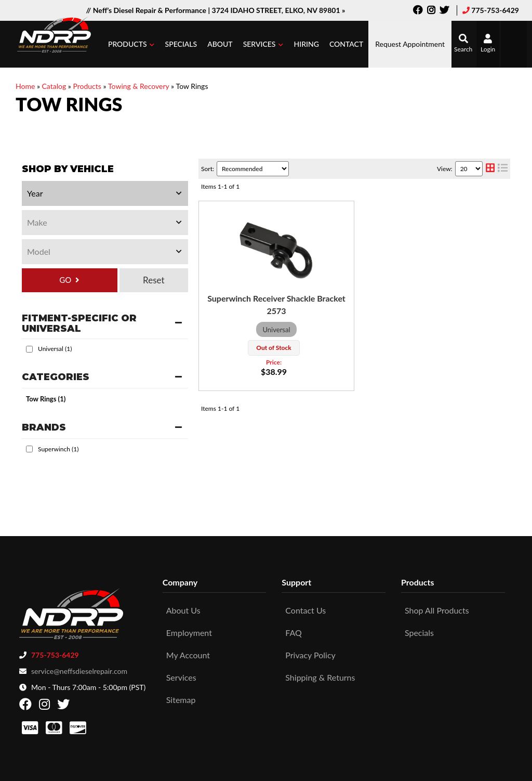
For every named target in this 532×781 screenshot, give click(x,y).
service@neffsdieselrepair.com (79, 667)
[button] (131, 44)
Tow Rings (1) (46, 399)
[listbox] (105, 193)
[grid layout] (490, 169)
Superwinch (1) (58, 449)
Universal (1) (55, 349)
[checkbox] (29, 349)
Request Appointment (410, 44)
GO (65, 280)
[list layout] (503, 169)
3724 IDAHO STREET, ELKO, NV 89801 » (279, 10)
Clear (154, 280)
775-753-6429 (495, 10)
